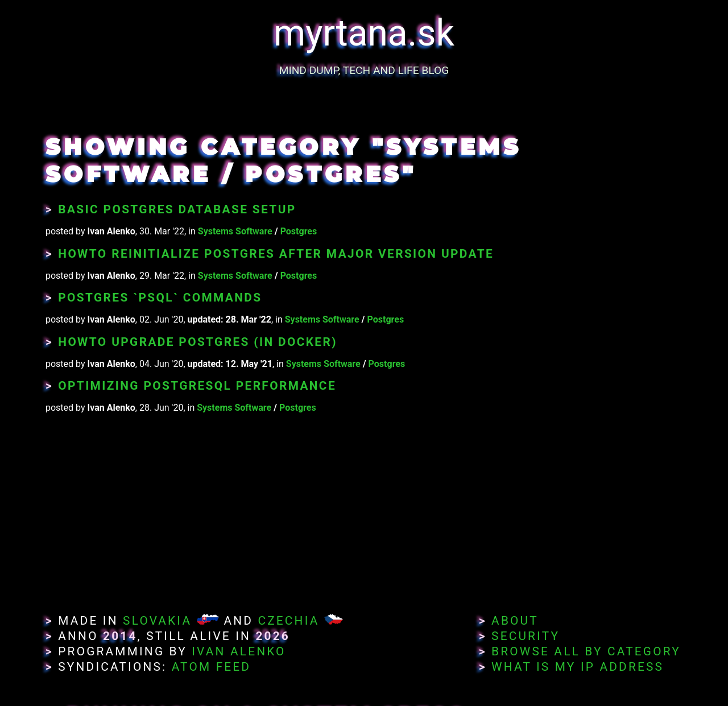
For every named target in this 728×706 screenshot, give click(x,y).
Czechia (288, 621)
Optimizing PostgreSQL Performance (197, 386)
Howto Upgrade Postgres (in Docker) (198, 342)
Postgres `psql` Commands (160, 298)
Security (526, 636)
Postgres (299, 231)
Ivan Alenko (239, 651)
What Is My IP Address (578, 667)
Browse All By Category (586, 651)
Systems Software (235, 231)
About (515, 621)
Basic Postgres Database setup (177, 209)
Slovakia (157, 621)
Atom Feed (212, 667)
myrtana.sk (364, 33)
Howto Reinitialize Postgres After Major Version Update (276, 254)
